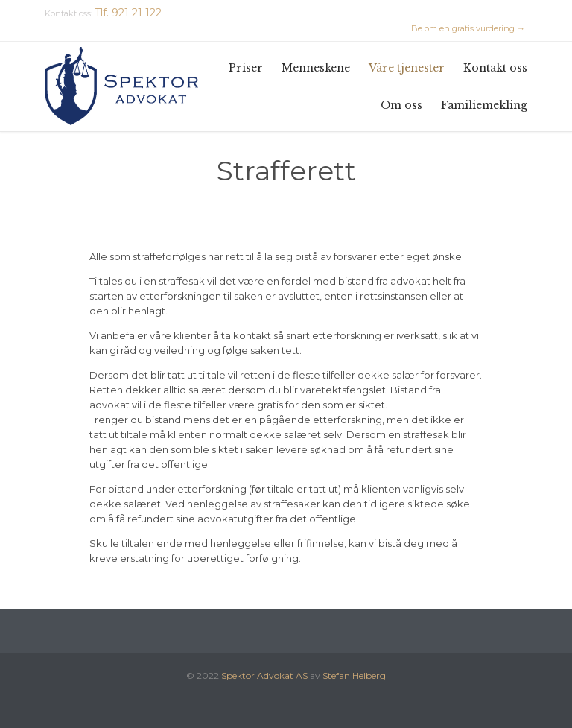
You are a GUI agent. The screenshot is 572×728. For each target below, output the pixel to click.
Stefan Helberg (354, 675)
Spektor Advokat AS (264, 675)
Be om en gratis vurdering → (468, 28)
